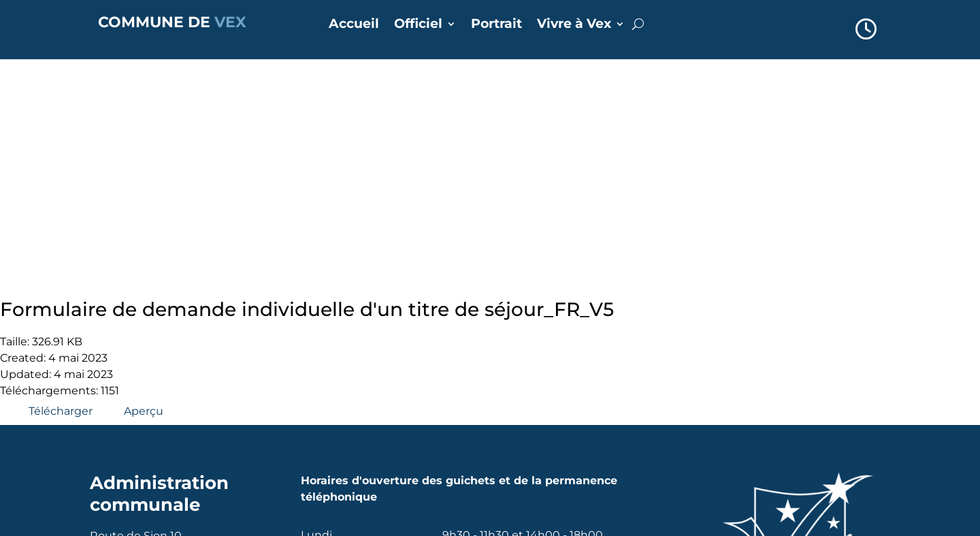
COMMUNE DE (172, 22)
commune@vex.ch (161, 383)
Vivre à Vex (574, 25)
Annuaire (349, 405)
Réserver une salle (376, 443)
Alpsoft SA (226, 524)
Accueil (354, 25)
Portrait (496, 25)
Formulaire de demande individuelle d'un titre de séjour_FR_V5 (307, 70)
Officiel (418, 25)
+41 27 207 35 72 (153, 367)
